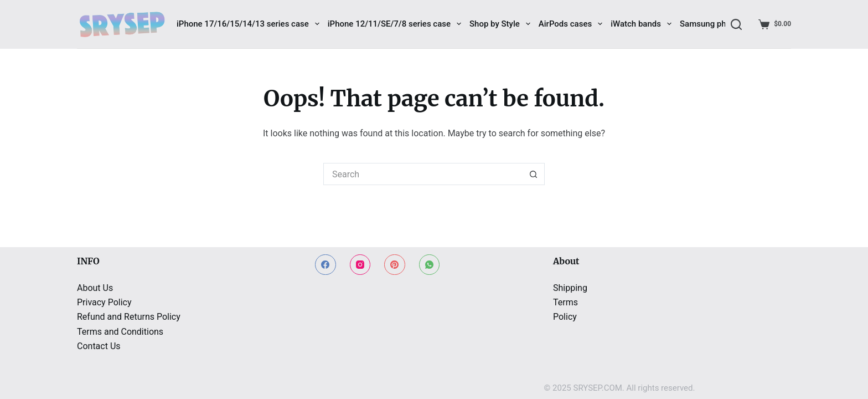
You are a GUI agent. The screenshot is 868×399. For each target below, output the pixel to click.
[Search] (736, 24)
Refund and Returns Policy (129, 317)
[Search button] (534, 174)
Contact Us (99, 346)
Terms (565, 302)
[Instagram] (360, 265)
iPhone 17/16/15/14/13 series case (248, 24)
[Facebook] (325, 265)
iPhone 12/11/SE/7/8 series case (394, 24)
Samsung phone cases (722, 24)
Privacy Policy (104, 302)
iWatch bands (641, 24)
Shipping (570, 288)
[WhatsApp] (430, 265)
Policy (565, 317)
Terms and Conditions (120, 332)
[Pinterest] (395, 265)
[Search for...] (423, 174)
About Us (95, 288)
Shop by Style (500, 24)
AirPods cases (570, 24)
